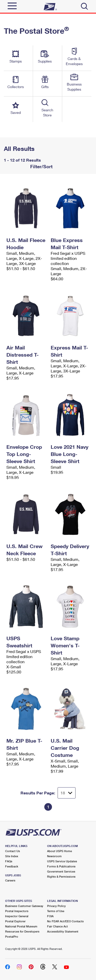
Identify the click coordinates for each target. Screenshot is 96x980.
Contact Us (13, 851)
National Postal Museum (21, 926)
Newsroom (54, 856)
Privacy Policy (56, 906)
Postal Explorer (15, 921)
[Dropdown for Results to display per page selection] (67, 793)
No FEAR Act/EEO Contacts (65, 921)
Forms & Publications (61, 866)
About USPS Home (60, 851)
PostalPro (12, 936)
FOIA (50, 916)
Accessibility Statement (63, 931)
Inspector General (17, 916)
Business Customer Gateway (24, 906)
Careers (10, 880)
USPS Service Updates (62, 861)
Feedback (12, 866)
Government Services (61, 871)
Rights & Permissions (61, 876)
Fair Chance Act (57, 926)
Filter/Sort (41, 166)
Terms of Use (56, 911)
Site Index (12, 856)
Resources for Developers (22, 931)
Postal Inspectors (17, 911)
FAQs (9, 861)
